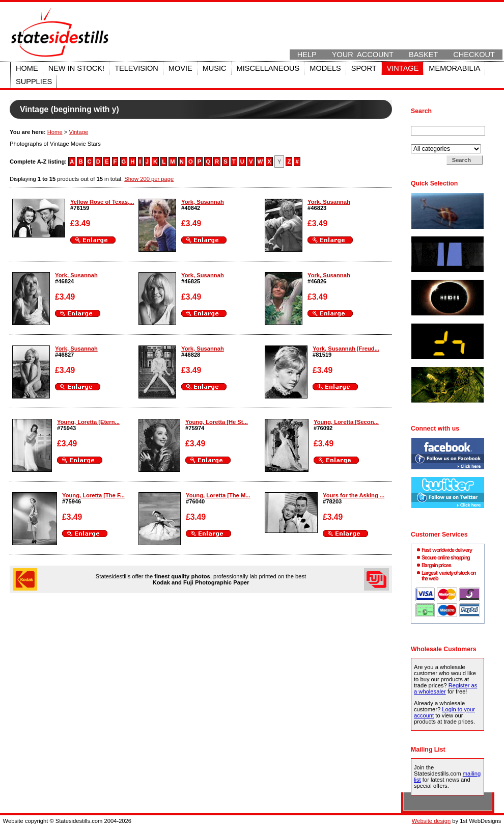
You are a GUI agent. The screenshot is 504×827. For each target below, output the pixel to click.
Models (325, 68)
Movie (180, 68)
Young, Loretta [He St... (217, 422)
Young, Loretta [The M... (218, 495)
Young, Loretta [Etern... (88, 422)
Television (136, 68)
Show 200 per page (149, 179)
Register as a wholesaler (445, 688)
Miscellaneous (268, 68)
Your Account (363, 55)
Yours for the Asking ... (354, 495)
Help (307, 55)
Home (27, 68)
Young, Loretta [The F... (93, 495)
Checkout (474, 55)
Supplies (34, 82)
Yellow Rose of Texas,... (102, 202)
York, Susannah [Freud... (346, 349)
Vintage (403, 68)
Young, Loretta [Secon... (346, 422)
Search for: (426, 123)
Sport (364, 68)
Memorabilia (454, 68)
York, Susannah (203, 202)
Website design (431, 821)
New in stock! (76, 68)
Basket (423, 55)
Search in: (425, 141)
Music (215, 68)
